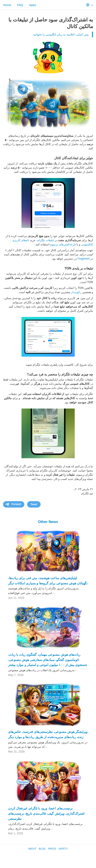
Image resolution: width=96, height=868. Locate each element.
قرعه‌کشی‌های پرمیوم (63, 244)
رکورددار (76, 292)
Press (52, 849)
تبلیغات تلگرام (46, 240)
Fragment (84, 259)
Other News (48, 522)
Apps (33, 5)
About (32, 849)
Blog (42, 849)
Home (7, 5)
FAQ (20, 5)
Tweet (34, 504)
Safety (63, 849)
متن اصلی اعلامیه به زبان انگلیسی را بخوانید (61, 34)
